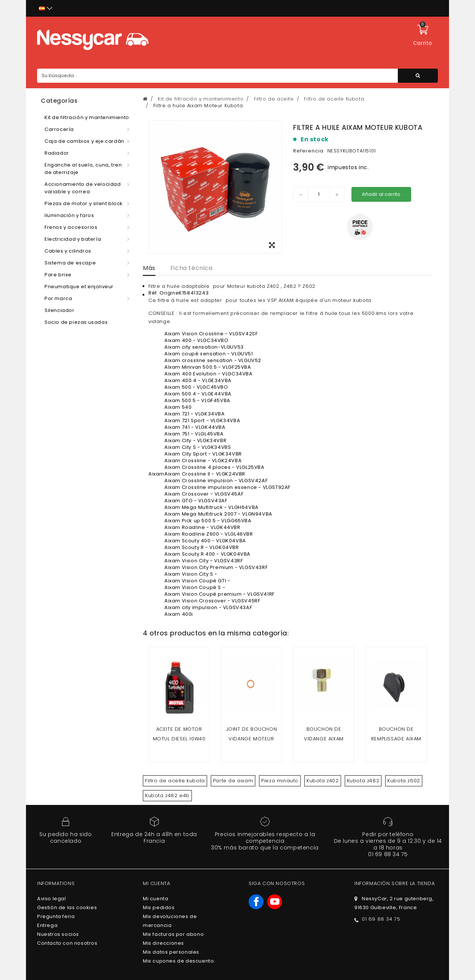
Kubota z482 (363, 781)
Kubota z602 (404, 781)
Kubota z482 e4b (167, 795)
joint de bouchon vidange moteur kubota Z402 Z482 (252, 739)
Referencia (308, 151)
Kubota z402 (323, 781)
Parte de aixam (233, 781)
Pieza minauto (280, 781)
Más (149, 268)
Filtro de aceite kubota (175, 781)
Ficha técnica (191, 268)
